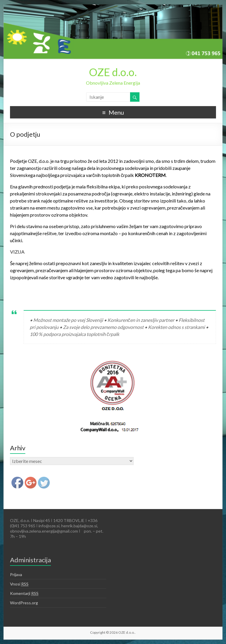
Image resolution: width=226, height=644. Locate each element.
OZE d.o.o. (113, 72)
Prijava (16, 574)
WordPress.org (24, 603)
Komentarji (24, 593)
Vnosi (19, 584)
